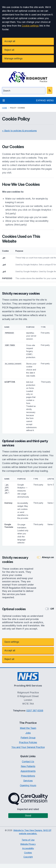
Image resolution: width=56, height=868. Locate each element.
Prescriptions (28, 776)
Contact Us (28, 762)
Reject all (9, 50)
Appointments (28, 771)
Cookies (28, 853)
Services (28, 781)
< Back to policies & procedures (19, 131)
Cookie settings (30, 26)
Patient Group (28, 738)
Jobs (28, 733)
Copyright (28, 857)
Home (5, 108)
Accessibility (28, 848)
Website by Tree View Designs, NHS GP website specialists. (32, 832)
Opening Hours (28, 785)
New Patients (28, 766)
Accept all (10, 41)
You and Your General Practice (28, 747)
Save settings (12, 642)
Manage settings (13, 58)
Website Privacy (28, 844)
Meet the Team (28, 728)
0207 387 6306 (35, 711)
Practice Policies (28, 742)
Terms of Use (28, 840)
